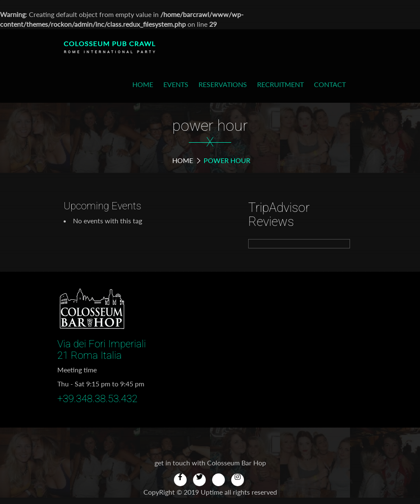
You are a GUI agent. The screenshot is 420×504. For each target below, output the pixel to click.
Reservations (223, 84)
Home (143, 84)
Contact (330, 84)
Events (176, 84)
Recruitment (280, 84)
